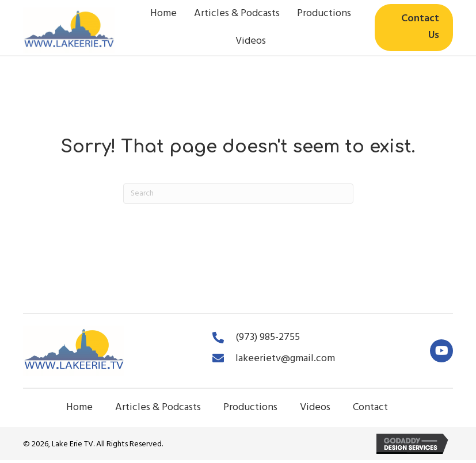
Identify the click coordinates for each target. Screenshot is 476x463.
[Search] (238, 194)
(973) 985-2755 (268, 337)
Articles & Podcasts (158, 407)
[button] (441, 351)
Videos (315, 407)
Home (79, 407)
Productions (250, 407)
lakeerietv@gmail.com (285, 359)
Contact (370, 407)
